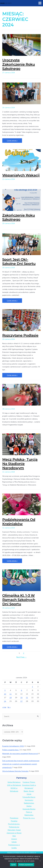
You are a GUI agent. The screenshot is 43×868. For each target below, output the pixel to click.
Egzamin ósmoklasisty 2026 (13, 746)
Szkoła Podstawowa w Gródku (14, 845)
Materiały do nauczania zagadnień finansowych (20, 754)
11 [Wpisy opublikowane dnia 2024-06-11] (11, 694)
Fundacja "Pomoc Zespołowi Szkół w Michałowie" (29, 785)
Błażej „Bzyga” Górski (29, 793)
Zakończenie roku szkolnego (19, 217)
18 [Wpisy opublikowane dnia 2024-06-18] (11, 698)
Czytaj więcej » (12, 141)
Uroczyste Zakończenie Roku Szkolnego (19, 64)
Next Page (21, 657)
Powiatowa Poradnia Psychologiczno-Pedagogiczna (14, 822)
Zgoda (13, 865)
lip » (9, 707)
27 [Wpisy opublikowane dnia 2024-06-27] (21, 701)
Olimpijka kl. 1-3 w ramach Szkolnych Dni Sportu (19, 600)
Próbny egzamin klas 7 (11, 750)
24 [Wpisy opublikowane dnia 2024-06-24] (5, 701)
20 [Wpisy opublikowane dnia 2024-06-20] (21, 698)
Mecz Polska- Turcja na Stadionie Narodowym (20, 464)
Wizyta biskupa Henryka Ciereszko (15, 771)
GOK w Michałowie (14, 785)
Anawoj (14, 839)
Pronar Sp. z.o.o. (29, 818)
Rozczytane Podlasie (20, 335)
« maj (4, 707)
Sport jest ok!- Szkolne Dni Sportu (19, 262)
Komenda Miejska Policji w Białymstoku (29, 812)
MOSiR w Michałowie (14, 790)
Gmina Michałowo (14, 782)
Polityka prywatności (26, 865)
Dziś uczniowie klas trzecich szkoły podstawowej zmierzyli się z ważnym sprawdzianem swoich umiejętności (21, 764)
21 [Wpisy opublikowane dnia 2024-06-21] (27, 698)
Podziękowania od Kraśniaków (19, 522)
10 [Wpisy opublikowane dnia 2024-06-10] (5, 694)
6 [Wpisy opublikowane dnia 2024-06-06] (21, 690)
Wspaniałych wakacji (21, 175)
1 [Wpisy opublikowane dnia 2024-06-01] (33, 687)
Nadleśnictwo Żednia (29, 805)
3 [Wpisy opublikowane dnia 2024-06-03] (5, 690)
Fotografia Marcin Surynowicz (29, 799)
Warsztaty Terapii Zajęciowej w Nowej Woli (14, 833)
